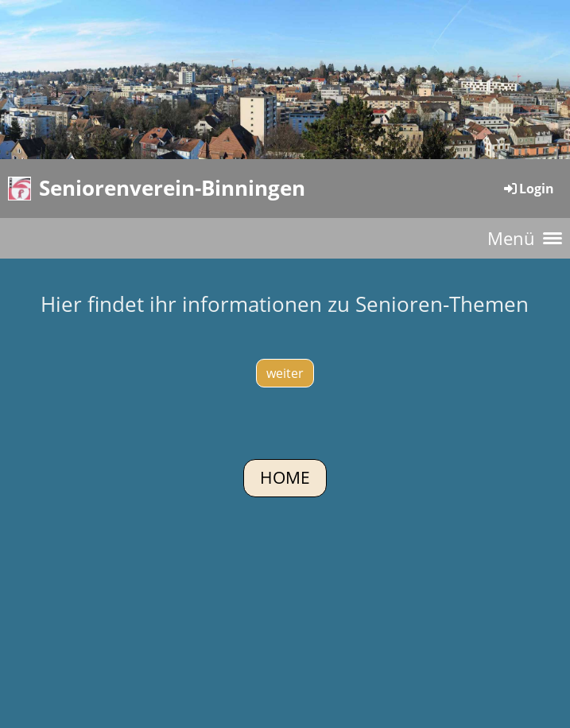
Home (285, 477)
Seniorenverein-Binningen (172, 188)
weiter (285, 373)
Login (528, 189)
